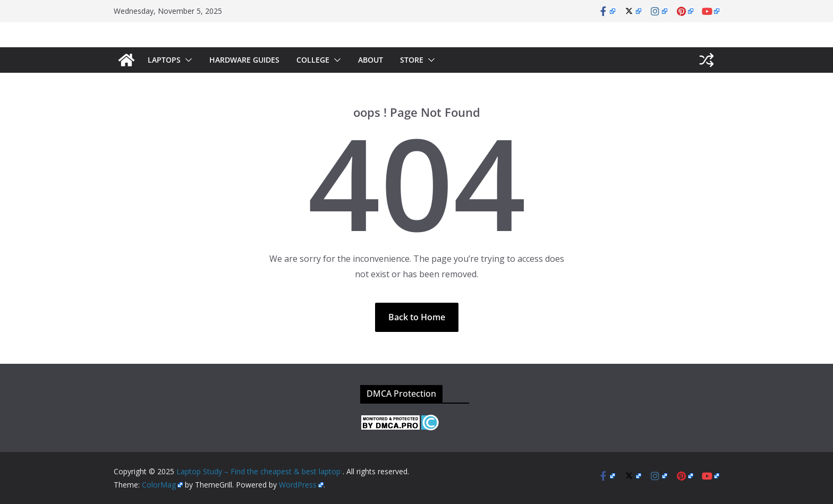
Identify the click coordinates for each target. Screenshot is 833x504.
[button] (186, 60)
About (371, 60)
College (313, 60)
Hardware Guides (244, 60)
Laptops (164, 60)
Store (412, 60)
